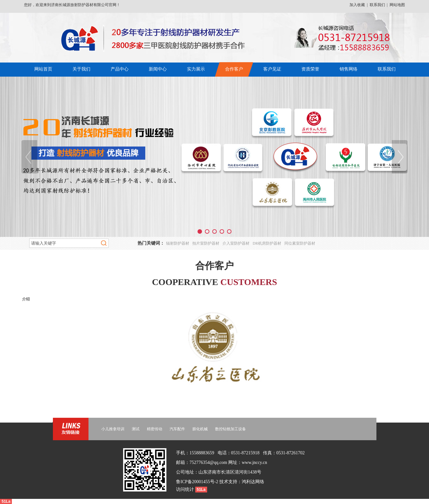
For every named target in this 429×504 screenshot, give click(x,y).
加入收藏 (357, 5)
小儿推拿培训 (113, 429)
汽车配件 (177, 429)
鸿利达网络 (253, 482)
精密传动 (155, 429)
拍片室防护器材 (206, 243)
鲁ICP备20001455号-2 (197, 482)
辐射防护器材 (178, 243)
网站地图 (397, 5)
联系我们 (377, 5)
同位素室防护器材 (300, 243)
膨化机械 (200, 429)
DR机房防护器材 (267, 243)
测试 (136, 429)
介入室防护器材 (236, 243)
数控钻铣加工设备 (231, 429)
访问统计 (186, 489)
